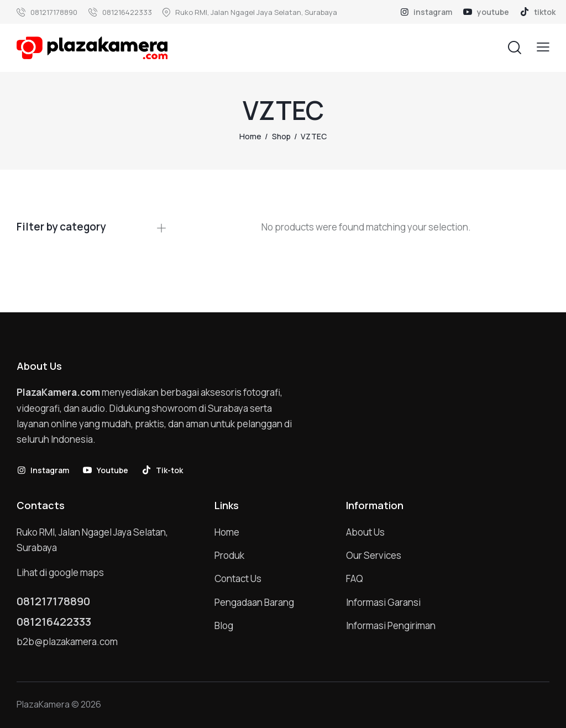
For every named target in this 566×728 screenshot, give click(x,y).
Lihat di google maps (60, 572)
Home (250, 136)
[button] (543, 47)
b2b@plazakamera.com (67, 641)
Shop (281, 136)
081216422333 (54, 622)
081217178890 (53, 601)
